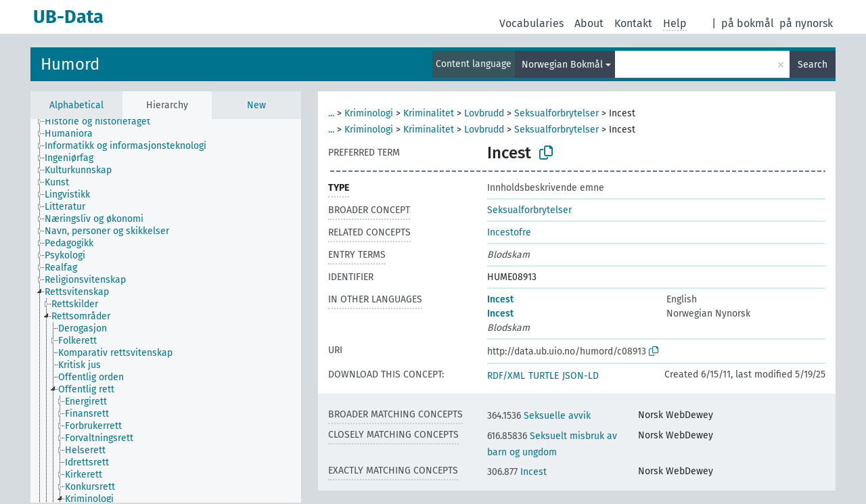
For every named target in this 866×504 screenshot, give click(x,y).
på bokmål (748, 23)
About (589, 23)
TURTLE (544, 376)
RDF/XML (506, 376)
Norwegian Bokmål (562, 65)
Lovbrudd (484, 113)
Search (813, 65)
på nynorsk (806, 23)
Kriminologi (369, 113)
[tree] (166, 311)
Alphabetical (76, 105)
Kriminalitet (429, 113)
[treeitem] (103, 122)
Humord (70, 64)
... (331, 113)
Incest (500, 299)
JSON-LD (580, 376)
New (256, 105)
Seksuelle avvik (539, 416)
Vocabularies (531, 23)
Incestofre (509, 232)
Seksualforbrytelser (556, 113)
